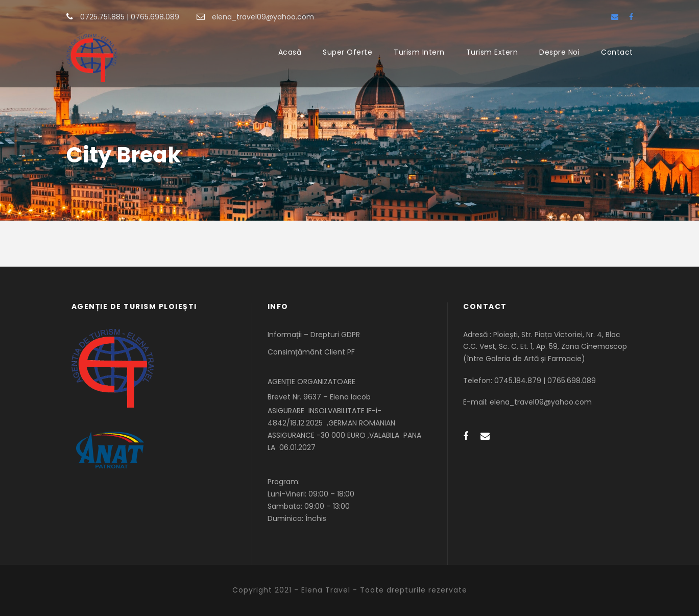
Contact (617, 52)
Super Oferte (347, 52)
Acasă (290, 52)
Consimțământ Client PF (311, 352)
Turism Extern (492, 52)
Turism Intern (419, 52)
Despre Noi (559, 52)
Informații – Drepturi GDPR (314, 335)
